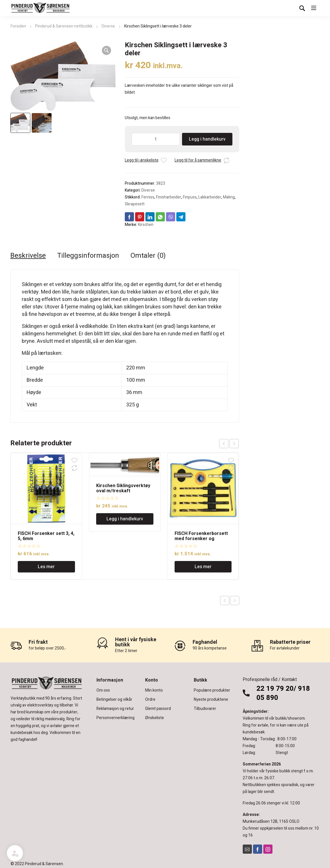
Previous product (225, 601)
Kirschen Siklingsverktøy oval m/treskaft (123, 488)
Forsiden (18, 26)
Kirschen (146, 225)
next (234, 444)
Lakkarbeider (210, 197)
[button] (106, 50)
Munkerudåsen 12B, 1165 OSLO (271, 821)
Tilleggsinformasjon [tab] (88, 256)
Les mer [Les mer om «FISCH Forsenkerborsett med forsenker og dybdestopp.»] (203, 567)
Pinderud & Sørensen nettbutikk (64, 26)
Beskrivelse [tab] (28, 256)
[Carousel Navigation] (229, 444)
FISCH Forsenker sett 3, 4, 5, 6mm (46, 536)
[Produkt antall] (156, 139)
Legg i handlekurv (207, 139)
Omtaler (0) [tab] (148, 256)
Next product (235, 601)
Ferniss (148, 197)
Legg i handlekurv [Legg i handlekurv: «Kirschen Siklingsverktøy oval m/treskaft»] (125, 519)
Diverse (108, 26)
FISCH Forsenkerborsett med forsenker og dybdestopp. (201, 539)
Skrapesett (135, 204)
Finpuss (190, 197)
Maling (229, 197)
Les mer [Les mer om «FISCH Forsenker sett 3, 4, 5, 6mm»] (46, 567)
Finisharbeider (169, 197)
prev (224, 444)
